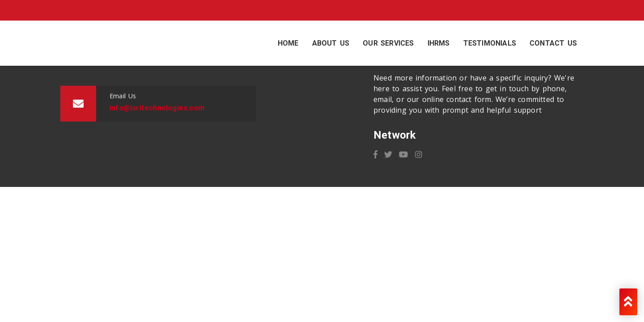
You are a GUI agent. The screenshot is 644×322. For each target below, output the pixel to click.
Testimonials (490, 43)
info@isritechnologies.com (54, 10)
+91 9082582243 (156, 10)
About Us (331, 43)
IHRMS (439, 43)
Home (288, 43)
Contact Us (553, 43)
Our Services (388, 43)
